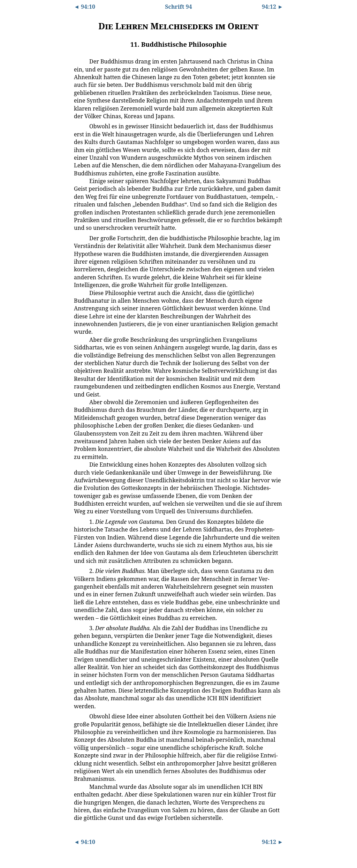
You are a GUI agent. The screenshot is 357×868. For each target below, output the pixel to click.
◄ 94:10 (85, 7)
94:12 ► (272, 7)
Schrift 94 (178, 7)
